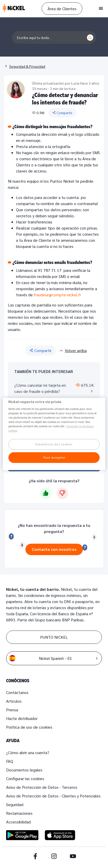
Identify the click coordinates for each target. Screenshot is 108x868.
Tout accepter (54, 457)
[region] (54, 434)
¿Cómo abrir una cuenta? (28, 752)
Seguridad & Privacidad (27, 66)
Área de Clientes (62, 9)
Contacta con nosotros (54, 549)
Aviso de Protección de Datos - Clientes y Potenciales (53, 796)
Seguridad (15, 804)
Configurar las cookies (25, 778)
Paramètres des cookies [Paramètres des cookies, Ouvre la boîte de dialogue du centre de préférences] (54, 444)
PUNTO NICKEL (54, 637)
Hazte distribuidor (22, 718)
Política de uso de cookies (29, 727)
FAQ (10, 761)
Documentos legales (24, 770)
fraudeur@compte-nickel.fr (57, 295)
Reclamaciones (19, 813)
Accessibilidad (18, 822)
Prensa (12, 710)
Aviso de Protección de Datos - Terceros (42, 787)
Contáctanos (17, 692)
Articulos (14, 701)
